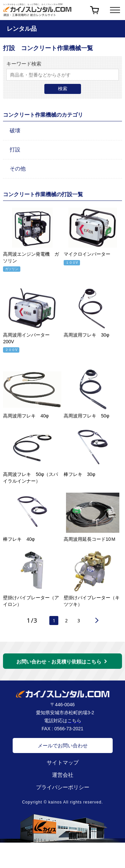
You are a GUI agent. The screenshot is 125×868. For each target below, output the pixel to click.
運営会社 (63, 778)
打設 (15, 150)
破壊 (15, 131)
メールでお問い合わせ (63, 749)
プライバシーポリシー (63, 791)
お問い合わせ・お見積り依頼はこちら (59, 665)
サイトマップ (63, 766)
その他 (18, 169)
